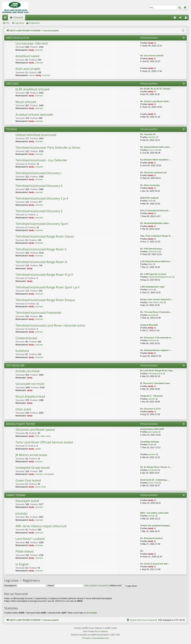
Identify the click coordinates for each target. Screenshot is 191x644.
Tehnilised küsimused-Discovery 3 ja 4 (42, 198)
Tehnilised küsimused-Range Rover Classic (45, 236)
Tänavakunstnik (155, 374)
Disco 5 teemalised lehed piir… (155, 211)
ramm (151, 289)
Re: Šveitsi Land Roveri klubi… (155, 101)
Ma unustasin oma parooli (97, 586)
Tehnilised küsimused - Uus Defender (41, 160)
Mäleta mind (117, 586)
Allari (150, 264)
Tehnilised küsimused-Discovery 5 (39, 211)
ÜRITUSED (12, 84)
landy (31, 50)
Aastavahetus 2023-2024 (152, 429)
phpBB (84, 628)
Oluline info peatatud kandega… (156, 526)
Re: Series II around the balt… (155, 564)
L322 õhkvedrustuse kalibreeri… (156, 261)
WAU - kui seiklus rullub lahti (154, 513)
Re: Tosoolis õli (148, 134)
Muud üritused (26, 102)
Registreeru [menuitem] (187, 18)
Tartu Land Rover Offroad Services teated (44, 442)
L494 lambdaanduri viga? (153, 287)
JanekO (152, 399)
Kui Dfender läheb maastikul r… (156, 160)
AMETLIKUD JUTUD (18, 38)
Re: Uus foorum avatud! (152, 56)
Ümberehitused (26, 338)
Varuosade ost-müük (30, 384)
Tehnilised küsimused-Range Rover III (41, 262)
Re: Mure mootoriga (150, 185)
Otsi (7, 23)
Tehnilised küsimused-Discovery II (39, 186)
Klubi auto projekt (28, 69)
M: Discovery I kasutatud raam (155, 383)
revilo (151, 201)
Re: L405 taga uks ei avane (153, 274)
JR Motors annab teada (31, 455)
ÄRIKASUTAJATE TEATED (21, 424)
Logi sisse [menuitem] (181, 18)
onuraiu (152, 516)
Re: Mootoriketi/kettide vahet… (155, 223)
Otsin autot (23, 409)
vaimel (32, 75)
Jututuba (21, 513)
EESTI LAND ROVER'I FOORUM (27, 18)
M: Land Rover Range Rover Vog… (157, 371)
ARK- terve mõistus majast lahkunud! (41, 526)
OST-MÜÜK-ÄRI (15, 365)
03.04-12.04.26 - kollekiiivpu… (155, 480)
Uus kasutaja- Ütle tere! (32, 43)
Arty (97, 631)
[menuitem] (175, 18)
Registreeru (35, 23)
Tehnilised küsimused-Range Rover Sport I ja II (47, 287)
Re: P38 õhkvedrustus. (151, 249)
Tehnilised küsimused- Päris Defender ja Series (48, 148)
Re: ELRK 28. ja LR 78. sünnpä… (156, 89)
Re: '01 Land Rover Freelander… (156, 312)
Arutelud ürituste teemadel (34, 115)
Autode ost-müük (28, 371)
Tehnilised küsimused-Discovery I (39, 173)
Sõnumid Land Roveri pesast (35, 430)
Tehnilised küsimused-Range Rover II (41, 249)
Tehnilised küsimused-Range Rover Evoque (45, 300)
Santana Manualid (149, 325)
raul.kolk (152, 315)
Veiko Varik (45, 436)
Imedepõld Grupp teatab (33, 468)
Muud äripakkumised (30, 396)
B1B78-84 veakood (149, 198)
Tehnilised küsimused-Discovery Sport (42, 224)
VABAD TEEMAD (16, 495)
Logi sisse (19, 23)
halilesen (104, 631)
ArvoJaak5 (92, 613)
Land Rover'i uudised (30, 539)
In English (22, 564)
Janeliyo (152, 137)
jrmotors (39, 461)
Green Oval (153, 150)
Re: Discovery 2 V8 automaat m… (157, 338)
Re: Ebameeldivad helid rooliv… (156, 147)
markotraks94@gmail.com (160, 277)
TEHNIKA (12, 129)
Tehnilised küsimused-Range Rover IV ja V (44, 275)
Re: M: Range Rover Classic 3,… (156, 467)
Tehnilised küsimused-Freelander (39, 313)
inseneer (39, 50)
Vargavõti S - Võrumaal (151, 396)
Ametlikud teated (27, 56)
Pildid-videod (25, 551)
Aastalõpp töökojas (150, 442)
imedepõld (49, 474)
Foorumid (56, 18)
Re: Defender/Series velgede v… (156, 350)
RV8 (37, 436)
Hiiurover (152, 340)
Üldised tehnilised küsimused (36, 135)
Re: (142, 551)
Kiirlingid (6, 18)
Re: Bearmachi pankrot (151, 538)
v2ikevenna (153, 251)
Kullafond (22, 351)
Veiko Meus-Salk (156, 302)
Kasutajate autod (27, 501)
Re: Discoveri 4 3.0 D (150, 409)
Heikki (38, 449)
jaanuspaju (153, 432)
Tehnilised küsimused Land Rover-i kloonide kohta (50, 325)
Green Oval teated (28, 480)
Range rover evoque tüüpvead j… (157, 299)
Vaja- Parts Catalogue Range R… (156, 236)
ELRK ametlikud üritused (32, 89)
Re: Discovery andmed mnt (154, 173)
